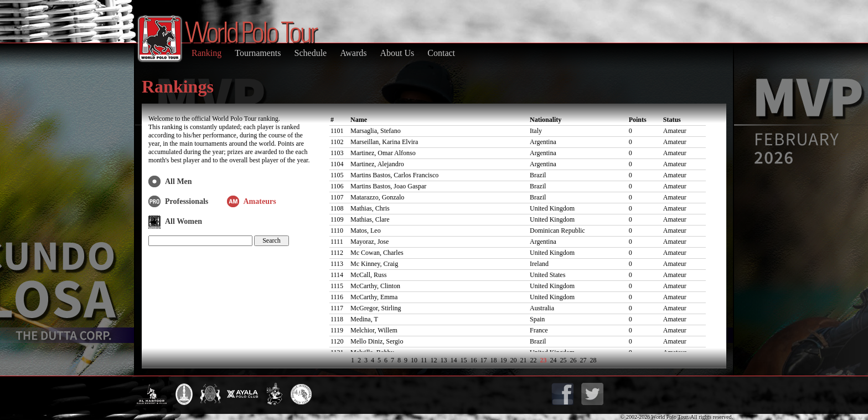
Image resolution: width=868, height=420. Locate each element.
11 (424, 360)
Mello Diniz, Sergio (377, 341)
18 (494, 360)
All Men (179, 181)
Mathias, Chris (370, 208)
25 (564, 360)
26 (573, 360)
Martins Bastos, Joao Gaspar (388, 186)
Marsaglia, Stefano (376, 131)
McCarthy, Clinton (375, 286)
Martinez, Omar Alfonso (383, 153)
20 (514, 360)
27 (583, 360)
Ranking (206, 53)
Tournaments (258, 53)
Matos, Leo (366, 231)
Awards (353, 53)
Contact (441, 53)
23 (544, 360)
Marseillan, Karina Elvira (384, 142)
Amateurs (260, 201)
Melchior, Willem (374, 330)
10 (414, 360)
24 (554, 360)
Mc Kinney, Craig (374, 264)
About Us (397, 53)
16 (474, 360)
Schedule (311, 53)
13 (444, 360)
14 (454, 360)
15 (464, 360)
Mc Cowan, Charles (377, 253)
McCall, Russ (368, 275)
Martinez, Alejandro (377, 164)
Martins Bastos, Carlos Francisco (394, 175)
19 (504, 360)
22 (534, 360)
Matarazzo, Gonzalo (377, 197)
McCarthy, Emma (374, 297)
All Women (184, 221)
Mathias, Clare (370, 219)
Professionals (187, 201)
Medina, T (364, 319)
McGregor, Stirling (376, 308)
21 (524, 360)
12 (434, 360)
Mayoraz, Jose (370, 242)
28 (593, 360)
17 (484, 360)
